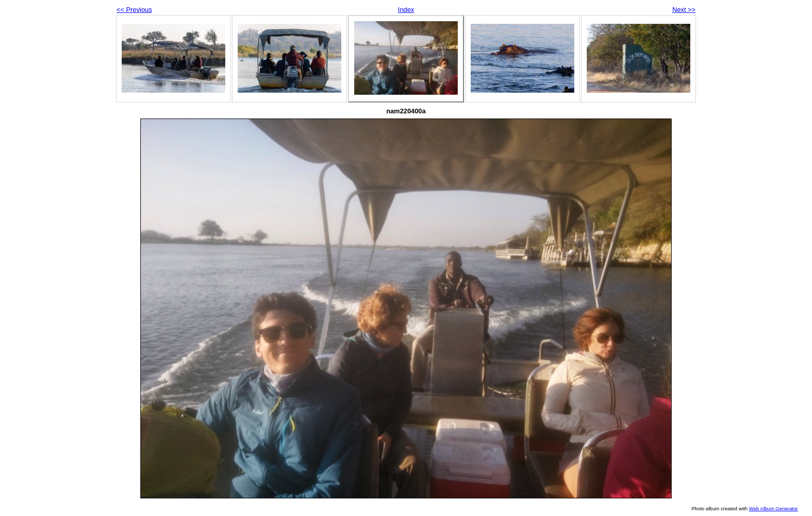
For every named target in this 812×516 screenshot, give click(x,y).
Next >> (684, 10)
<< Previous (134, 10)
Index (406, 10)
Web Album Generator (773, 508)
